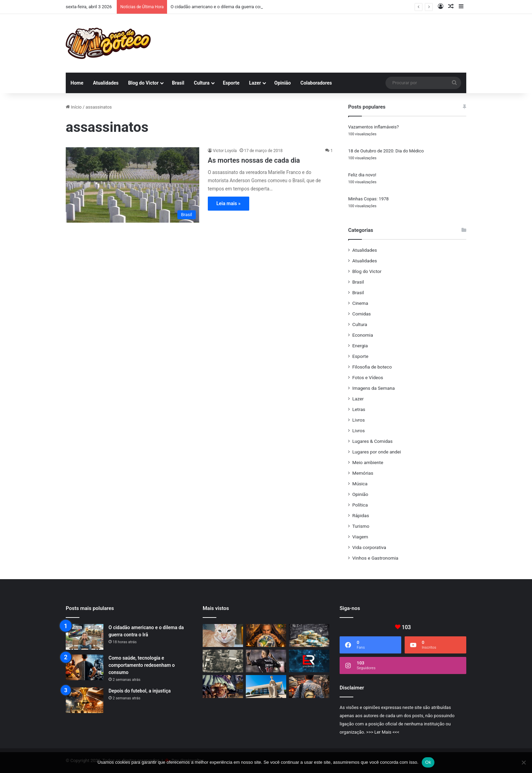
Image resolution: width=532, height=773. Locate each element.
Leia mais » (229, 203)
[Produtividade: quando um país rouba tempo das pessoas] (309, 687)
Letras (359, 409)
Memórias (363, 473)
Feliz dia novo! (362, 175)
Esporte (231, 83)
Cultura (202, 83)
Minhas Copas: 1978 (368, 199)
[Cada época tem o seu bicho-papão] (223, 687)
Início (74, 107)
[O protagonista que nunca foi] (266, 661)
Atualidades (106, 83)
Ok (428, 762)
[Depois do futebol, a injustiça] (85, 700)
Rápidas (361, 515)
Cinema (360, 303)
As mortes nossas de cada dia (254, 160)
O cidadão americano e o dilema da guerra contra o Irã (224, 7)
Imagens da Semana (373, 388)
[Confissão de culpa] (309, 635)
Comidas (362, 314)
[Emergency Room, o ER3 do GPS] (309, 661)
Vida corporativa (369, 547)
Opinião (282, 83)
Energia (360, 346)
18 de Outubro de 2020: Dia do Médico (386, 151)
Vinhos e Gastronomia (375, 558)
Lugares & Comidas (372, 441)
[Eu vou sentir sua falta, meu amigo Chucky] (223, 635)
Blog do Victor (143, 83)
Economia (363, 335)
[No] (523, 762)
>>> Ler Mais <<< (383, 732)
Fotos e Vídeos (368, 377)
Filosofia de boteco (372, 367)
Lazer (255, 83)
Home (77, 83)
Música (360, 484)
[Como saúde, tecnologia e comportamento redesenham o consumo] (85, 667)
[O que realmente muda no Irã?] (223, 661)
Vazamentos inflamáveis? (373, 127)
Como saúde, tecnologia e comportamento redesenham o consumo (142, 665)
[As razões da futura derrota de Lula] (266, 635)
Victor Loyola (225, 151)
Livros (359, 420)
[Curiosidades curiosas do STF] (266, 687)
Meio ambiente (368, 462)
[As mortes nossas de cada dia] (132, 185)
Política (360, 505)
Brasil (178, 83)
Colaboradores (316, 83)
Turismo (361, 526)
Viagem (360, 537)
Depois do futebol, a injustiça (140, 691)
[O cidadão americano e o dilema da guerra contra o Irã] (85, 637)
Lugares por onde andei (377, 452)
